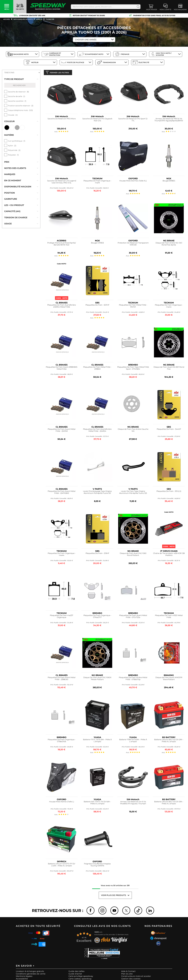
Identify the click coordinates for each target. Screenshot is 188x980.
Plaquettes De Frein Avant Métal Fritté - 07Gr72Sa (133, 617)
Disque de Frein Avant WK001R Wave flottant (169, 679)
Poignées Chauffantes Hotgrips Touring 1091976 (97, 865)
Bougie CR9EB (97, 243)
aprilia (39, 19)
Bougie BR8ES (169, 181)
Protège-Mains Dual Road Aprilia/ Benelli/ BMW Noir (62, 244)
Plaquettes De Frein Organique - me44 (62, 555)
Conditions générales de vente (31, 974)
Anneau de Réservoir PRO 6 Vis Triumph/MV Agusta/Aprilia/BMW (169, 120)
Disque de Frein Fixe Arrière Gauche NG (133, 431)
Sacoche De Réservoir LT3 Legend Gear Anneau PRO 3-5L (62, 182)
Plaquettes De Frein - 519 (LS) (169, 492)
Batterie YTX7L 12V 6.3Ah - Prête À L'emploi (97, 741)
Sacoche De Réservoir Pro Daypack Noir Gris (97, 120)
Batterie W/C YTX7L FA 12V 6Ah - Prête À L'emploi (97, 803)
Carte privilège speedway (81, 977)
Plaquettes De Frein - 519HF (97, 554)
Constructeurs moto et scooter (136, 977)
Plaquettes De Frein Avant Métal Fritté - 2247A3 (62, 431)
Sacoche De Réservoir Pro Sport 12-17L (133, 120)
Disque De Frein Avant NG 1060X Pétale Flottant (97, 679)
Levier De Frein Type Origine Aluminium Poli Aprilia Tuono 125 (133, 493)
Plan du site (127, 974)
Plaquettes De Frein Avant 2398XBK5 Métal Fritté (62, 369)
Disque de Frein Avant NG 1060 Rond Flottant (133, 555)
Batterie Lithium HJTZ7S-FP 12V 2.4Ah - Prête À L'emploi (62, 865)
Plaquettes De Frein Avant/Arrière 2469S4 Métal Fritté (62, 307)
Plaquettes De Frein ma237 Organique (62, 617)
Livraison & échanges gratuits (30, 972)
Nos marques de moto (23, 19)
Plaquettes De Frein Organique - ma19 (97, 182)
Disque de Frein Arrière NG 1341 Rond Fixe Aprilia (169, 244)
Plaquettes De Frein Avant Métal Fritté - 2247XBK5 (62, 493)
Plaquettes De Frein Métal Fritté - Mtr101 (133, 307)
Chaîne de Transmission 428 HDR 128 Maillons (169, 555)
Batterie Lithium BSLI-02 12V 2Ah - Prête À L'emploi (169, 741)
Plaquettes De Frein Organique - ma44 (169, 307)
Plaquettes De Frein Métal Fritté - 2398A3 (97, 369)
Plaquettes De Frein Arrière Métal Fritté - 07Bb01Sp (133, 679)
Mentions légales (24, 977)
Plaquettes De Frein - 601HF (97, 305)
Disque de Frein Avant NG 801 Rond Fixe (169, 369)
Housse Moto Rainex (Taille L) (62, 802)
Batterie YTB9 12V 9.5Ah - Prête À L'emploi (133, 741)
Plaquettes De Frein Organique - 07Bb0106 (62, 741)
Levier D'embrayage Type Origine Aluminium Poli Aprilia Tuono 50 (97, 493)
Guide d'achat (75, 974)
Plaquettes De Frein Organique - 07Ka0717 (97, 617)
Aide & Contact (128, 972)
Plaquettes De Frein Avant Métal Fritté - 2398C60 (62, 679)
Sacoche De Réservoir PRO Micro (62, 119)
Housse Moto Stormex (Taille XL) (133, 181)
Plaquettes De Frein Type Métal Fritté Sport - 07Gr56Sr (133, 369)
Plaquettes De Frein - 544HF (169, 430)
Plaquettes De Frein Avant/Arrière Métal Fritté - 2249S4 (97, 431)
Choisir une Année (86, 40)
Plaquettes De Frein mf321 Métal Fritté (169, 617)
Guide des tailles (76, 972)
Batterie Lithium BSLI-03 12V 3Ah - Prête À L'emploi (169, 803)
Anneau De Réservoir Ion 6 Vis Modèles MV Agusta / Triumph (133, 803)
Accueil (7, 19)
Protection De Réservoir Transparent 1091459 (133, 244)
